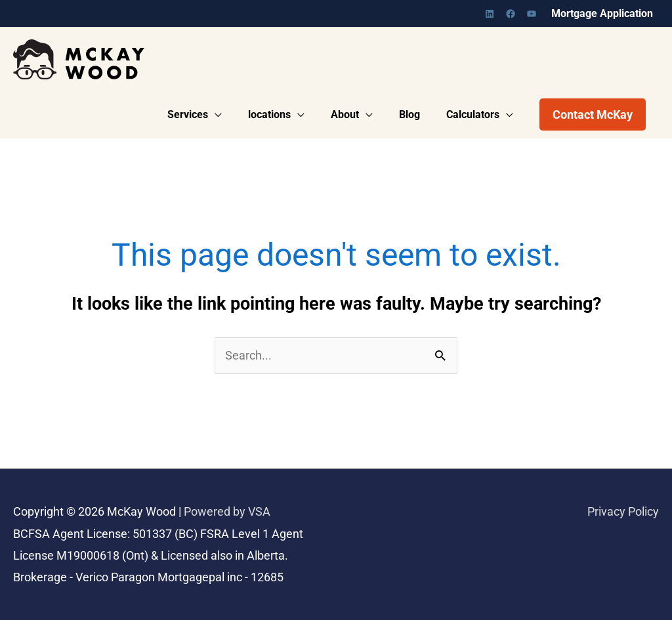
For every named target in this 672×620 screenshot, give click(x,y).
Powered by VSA (227, 512)
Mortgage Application (602, 13)
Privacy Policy (623, 512)
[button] (593, 115)
